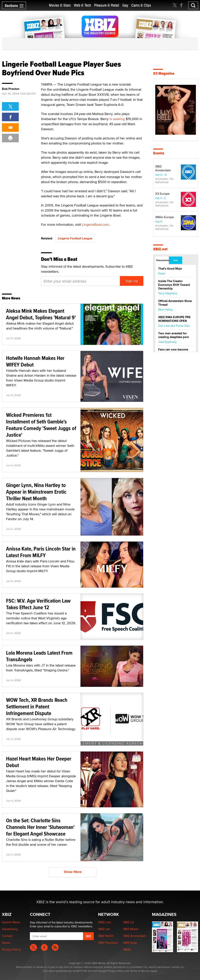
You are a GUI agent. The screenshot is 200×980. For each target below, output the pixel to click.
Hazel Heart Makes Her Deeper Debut (39, 762)
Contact (7, 936)
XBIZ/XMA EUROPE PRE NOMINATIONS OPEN (174, 319)
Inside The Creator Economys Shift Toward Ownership (174, 285)
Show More (73, 872)
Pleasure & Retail (107, 5)
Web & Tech (82, 5)
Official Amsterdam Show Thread (175, 303)
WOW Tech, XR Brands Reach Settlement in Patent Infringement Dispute (37, 707)
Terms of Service (140, 971)
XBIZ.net (160, 249)
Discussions (162, 260)
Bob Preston (11, 89)
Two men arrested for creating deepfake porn (174, 335)
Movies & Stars (60, 5)
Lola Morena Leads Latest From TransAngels (39, 656)
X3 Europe (162, 194)
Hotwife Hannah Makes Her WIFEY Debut (35, 361)
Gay (125, 5)
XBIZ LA (129, 922)
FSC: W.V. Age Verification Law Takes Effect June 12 (38, 604)
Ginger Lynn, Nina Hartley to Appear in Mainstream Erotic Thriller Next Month (36, 492)
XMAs (127, 949)
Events (159, 153)
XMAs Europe (165, 217)
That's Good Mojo (170, 269)
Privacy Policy (11, 949)
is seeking (117, 119)
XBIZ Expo (130, 943)
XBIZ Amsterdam (163, 168)
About (6, 943)
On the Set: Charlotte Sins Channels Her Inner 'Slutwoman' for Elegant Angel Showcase (40, 827)
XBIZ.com (105, 922)
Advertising (10, 929)
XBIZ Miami (131, 929)
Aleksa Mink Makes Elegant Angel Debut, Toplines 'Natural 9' (41, 314)
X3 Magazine (164, 73)
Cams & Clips (141, 5)
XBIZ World (106, 936)
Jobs (176, 260)
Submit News (11, 922)
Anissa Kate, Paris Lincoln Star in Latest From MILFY (41, 552)
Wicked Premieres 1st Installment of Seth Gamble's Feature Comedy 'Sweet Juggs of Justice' (41, 425)
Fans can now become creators (173, 351)
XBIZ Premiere (108, 943)
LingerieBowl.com (95, 224)
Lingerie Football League (75, 238)
